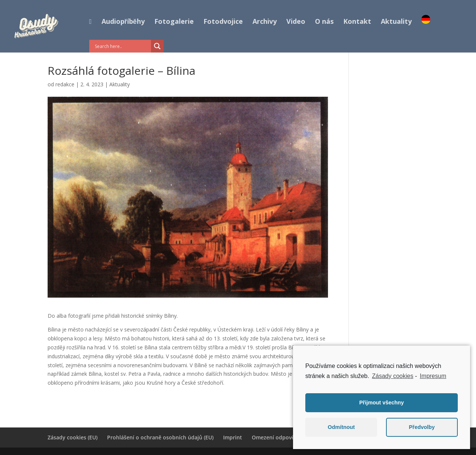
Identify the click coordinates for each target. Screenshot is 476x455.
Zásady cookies (393, 376)
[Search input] (122, 46)
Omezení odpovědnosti (281, 437)
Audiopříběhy (123, 22)
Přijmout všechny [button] (382, 403)
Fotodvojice (223, 22)
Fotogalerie (174, 22)
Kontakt (357, 22)
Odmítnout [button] (341, 427)
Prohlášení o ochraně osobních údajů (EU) (160, 437)
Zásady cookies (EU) (73, 437)
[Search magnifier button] (157, 46)
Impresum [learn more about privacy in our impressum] (433, 376)
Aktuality (396, 22)
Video (296, 22)
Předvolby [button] (422, 427)
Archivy (265, 22)
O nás (324, 22)
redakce (65, 84)
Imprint (233, 437)
